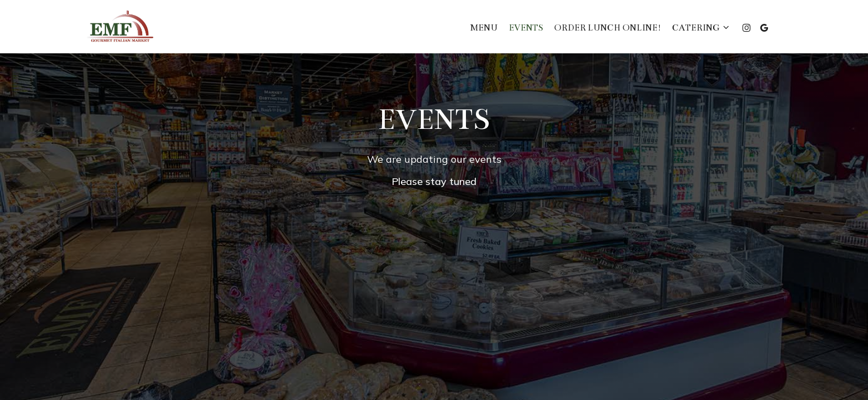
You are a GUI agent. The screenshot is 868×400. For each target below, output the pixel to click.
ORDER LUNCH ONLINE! (608, 28)
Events (526, 28)
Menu (484, 28)
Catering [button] (701, 28)
